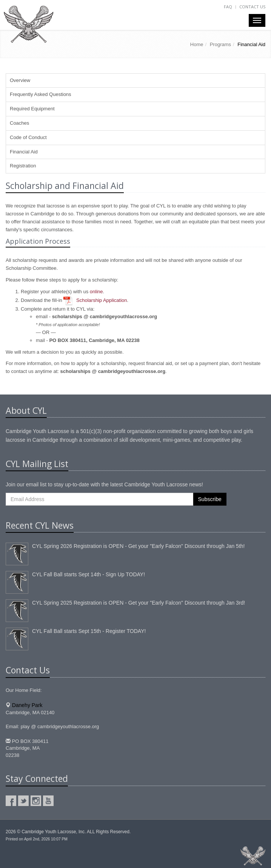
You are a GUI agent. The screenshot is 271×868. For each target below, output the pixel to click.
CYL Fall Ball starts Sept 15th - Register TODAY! (89, 631)
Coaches (19, 123)
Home (197, 44)
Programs (220, 44)
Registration (23, 166)
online (96, 292)
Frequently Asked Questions (41, 94)
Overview (20, 80)
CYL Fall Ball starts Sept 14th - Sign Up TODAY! (89, 574)
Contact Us (252, 7)
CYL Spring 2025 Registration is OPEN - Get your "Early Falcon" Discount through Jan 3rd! (139, 603)
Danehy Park (27, 705)
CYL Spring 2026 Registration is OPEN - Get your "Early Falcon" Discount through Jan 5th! (138, 546)
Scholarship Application (102, 300)
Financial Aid (24, 152)
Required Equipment (32, 109)
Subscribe (210, 499)
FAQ (228, 7)
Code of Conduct (28, 137)
